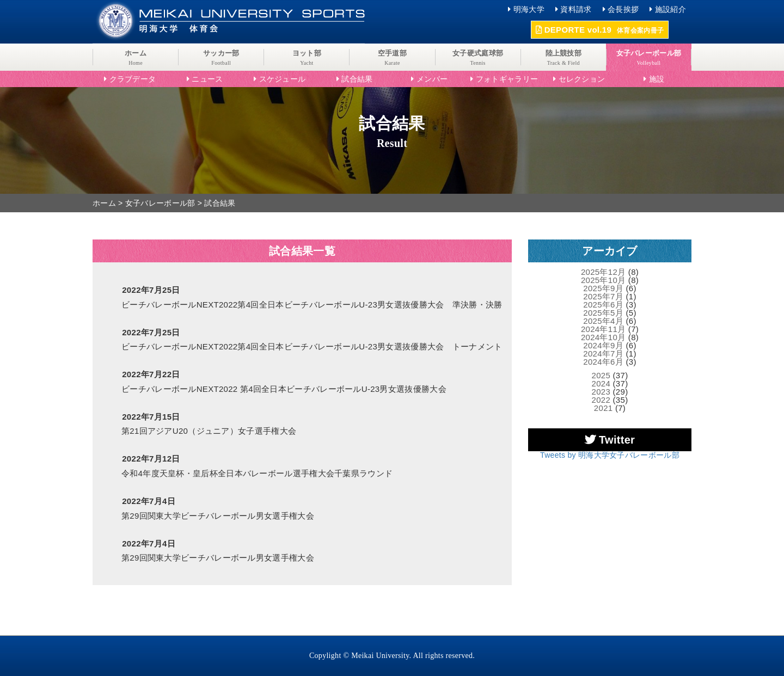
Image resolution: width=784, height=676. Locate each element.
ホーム (104, 203)
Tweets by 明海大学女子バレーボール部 (610, 455)
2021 (604, 408)
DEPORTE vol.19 (600, 30)
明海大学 (529, 9)
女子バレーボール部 (160, 203)
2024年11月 (603, 329)
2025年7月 (603, 296)
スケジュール (283, 79)
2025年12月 (603, 272)
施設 (657, 79)
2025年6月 (603, 305)
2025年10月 (603, 280)
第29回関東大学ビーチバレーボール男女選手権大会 (218, 516)
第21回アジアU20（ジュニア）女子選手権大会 (209, 431)
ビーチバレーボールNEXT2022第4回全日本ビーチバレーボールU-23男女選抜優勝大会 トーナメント (312, 346)
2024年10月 (603, 337)
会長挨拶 (623, 9)
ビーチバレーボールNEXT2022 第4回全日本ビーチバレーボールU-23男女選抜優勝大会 (284, 389)
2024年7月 (603, 354)
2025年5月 (603, 313)
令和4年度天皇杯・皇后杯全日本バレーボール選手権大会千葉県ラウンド (257, 473)
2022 (601, 400)
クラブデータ (133, 79)
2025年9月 (603, 288)
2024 (601, 383)
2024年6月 (603, 362)
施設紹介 (670, 9)
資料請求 (576, 9)
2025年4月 (603, 321)
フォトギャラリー (507, 79)
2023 (601, 392)
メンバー (432, 79)
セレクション (582, 79)
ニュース (207, 79)
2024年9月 (603, 345)
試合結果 (357, 79)
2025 (601, 375)
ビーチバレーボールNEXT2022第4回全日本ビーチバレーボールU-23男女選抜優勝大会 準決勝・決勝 (312, 305)
